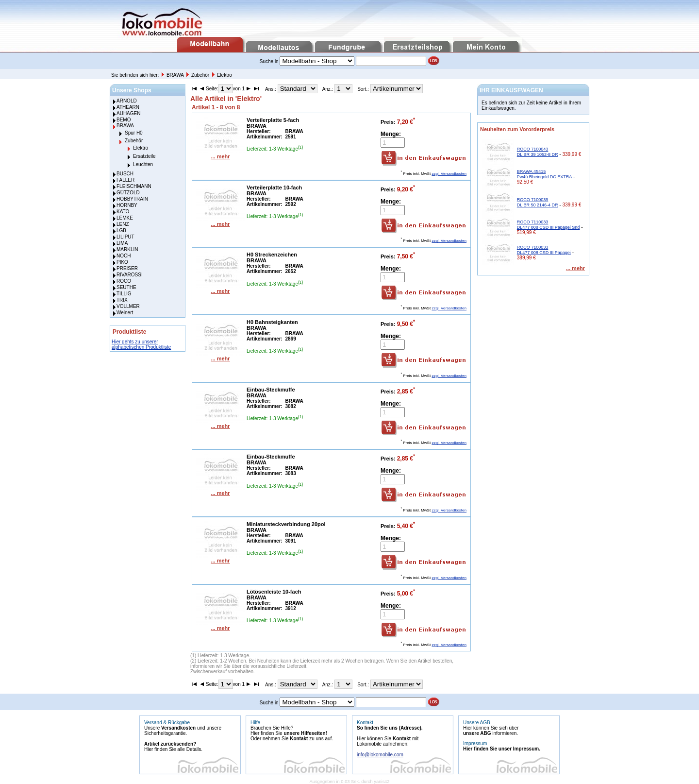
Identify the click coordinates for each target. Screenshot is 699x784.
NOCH (124, 256)
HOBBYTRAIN (132, 199)
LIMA (122, 243)
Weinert (125, 313)
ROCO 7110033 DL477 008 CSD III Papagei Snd (549, 225)
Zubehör (201, 75)
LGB (121, 230)
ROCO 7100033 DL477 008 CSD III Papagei (544, 250)
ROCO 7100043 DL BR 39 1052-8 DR (538, 152)
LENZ (123, 224)
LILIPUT (125, 237)
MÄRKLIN (127, 249)
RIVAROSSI (130, 275)
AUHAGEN (128, 113)
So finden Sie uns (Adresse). (390, 728)
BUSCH (125, 174)
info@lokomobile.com (380, 755)
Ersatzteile (144, 156)
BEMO (124, 120)
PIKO (122, 262)
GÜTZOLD (128, 193)
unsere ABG (477, 733)
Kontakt (299, 739)
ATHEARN (128, 107)
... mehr (220, 156)
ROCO (124, 281)
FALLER (125, 180)
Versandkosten (178, 728)
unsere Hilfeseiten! (305, 733)
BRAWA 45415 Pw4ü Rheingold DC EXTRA (545, 174)
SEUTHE (126, 287)
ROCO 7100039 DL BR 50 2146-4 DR (538, 202)
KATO (123, 212)
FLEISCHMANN (134, 186)
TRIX (122, 300)
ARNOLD (127, 101)
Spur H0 (134, 133)
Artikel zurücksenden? (170, 744)
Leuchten (143, 164)
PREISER (127, 268)
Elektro (225, 75)
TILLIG (124, 294)
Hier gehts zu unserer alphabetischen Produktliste (141, 344)
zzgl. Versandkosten (449, 174)
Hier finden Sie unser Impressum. (502, 749)
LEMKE (125, 218)
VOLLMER (128, 306)
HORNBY (127, 205)
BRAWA (176, 75)
